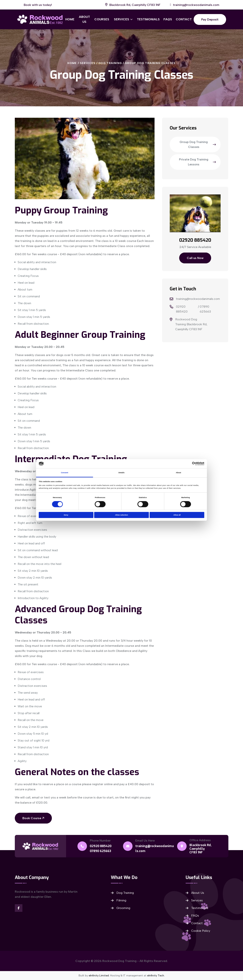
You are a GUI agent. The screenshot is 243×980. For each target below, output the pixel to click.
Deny (66, 515)
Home (70, 19)
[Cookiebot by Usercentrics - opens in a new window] (188, 464)
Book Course (33, 818)
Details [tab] (121, 473)
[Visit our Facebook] (19, 908)
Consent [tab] (65, 473)
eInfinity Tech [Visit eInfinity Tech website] (156, 976)
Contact (184, 19)
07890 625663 (205, 309)
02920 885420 (182, 309)
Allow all (177, 515)
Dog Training (110, 63)
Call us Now (195, 258)
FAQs (168, 19)
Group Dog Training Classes (150, 63)
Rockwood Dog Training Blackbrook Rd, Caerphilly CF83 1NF (191, 324)
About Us (84, 19)
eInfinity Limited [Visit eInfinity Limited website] (99, 976)
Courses (102, 19)
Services (121, 19)
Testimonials (148, 19)
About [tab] (178, 473)
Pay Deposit (210, 19)
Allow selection (121, 515)
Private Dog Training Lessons (197, 162)
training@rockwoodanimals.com (198, 299)
